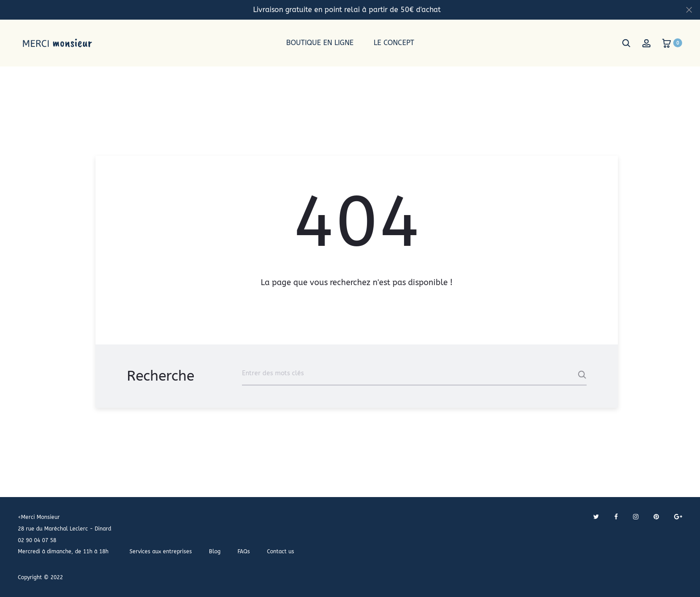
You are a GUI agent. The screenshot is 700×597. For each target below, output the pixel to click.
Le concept (394, 43)
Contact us (281, 551)
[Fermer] (689, 9)
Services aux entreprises (161, 551)
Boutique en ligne (320, 43)
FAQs (244, 551)
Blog (215, 551)
